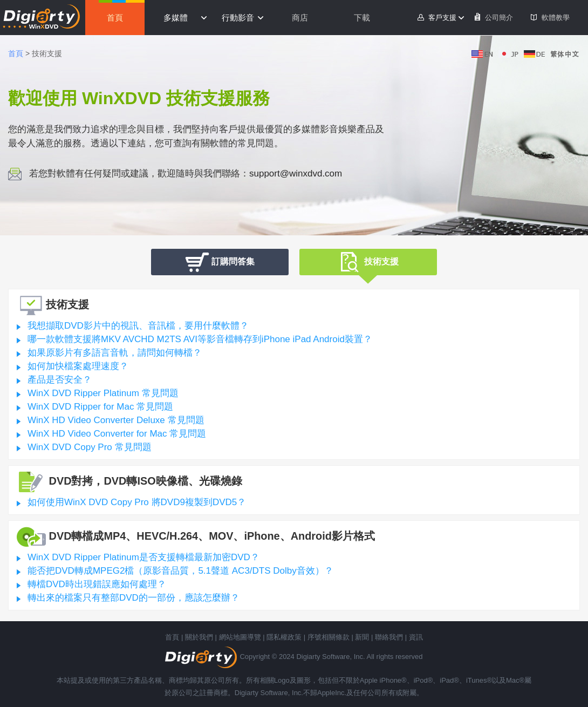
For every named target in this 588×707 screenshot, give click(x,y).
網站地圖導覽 (240, 637)
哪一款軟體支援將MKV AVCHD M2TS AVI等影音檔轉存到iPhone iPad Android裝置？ (200, 339)
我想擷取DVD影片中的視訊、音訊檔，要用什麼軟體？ (138, 326)
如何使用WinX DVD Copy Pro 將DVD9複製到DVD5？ (137, 502)
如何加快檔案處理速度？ (78, 366)
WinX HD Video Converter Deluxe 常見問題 (116, 420)
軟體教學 (556, 18)
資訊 (416, 637)
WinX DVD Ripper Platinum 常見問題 (103, 393)
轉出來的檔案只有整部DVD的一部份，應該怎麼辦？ (134, 598)
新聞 (362, 637)
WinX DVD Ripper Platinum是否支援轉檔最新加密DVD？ (143, 557)
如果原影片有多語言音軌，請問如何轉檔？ (115, 353)
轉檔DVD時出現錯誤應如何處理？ (97, 584)
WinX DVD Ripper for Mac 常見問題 (100, 407)
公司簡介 (499, 18)
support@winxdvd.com (296, 174)
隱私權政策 (284, 637)
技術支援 (368, 263)
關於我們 (199, 637)
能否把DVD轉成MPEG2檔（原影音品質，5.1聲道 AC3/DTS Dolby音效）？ (180, 571)
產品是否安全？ (60, 380)
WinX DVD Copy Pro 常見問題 (90, 447)
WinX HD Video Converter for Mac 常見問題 (117, 434)
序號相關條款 (329, 637)
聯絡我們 (389, 637)
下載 (362, 18)
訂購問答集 (220, 262)
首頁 (115, 18)
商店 (300, 18)
